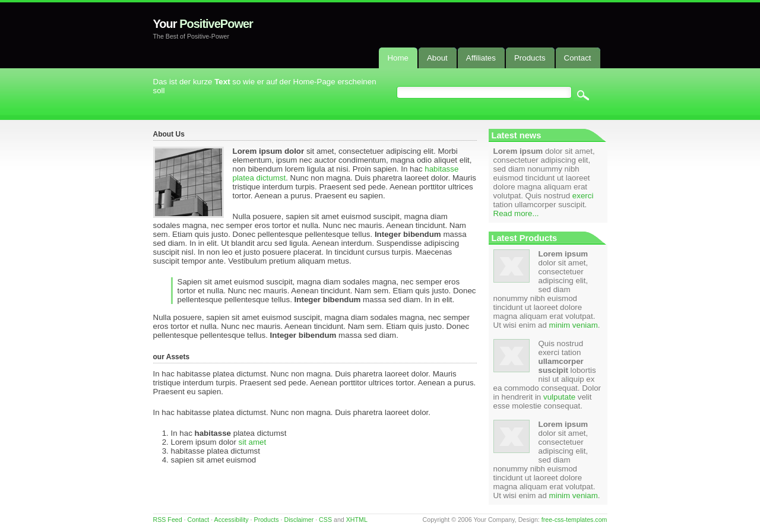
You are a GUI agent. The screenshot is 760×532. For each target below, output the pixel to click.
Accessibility (232, 520)
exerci (583, 196)
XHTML (357, 520)
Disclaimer (299, 520)
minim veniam (574, 325)
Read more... (516, 213)
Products (267, 520)
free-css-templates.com (574, 520)
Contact (199, 520)
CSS (325, 520)
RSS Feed (168, 520)
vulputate (559, 397)
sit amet (253, 442)
